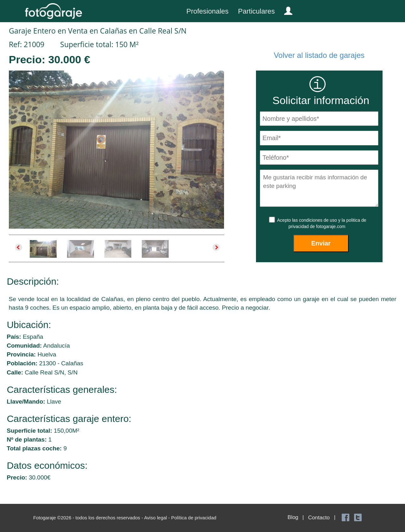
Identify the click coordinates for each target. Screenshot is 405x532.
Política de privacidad (194, 518)
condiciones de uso (319, 220)
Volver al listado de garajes (319, 55)
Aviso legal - (158, 518)
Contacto (319, 518)
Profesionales (207, 11)
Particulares (256, 11)
